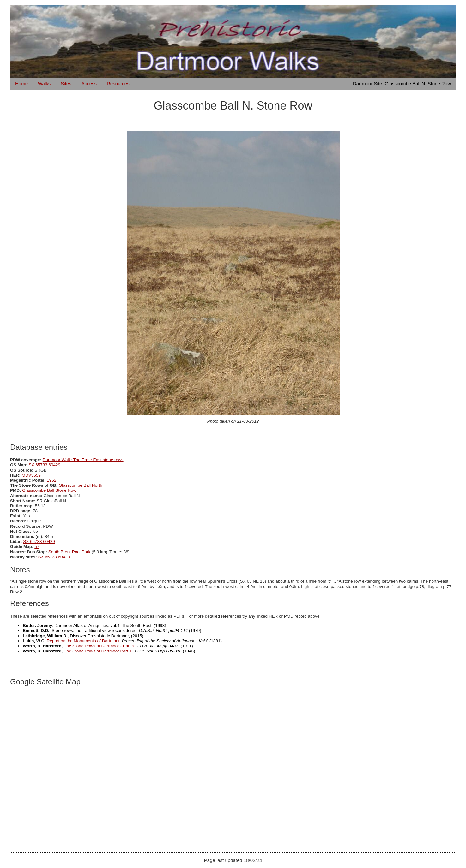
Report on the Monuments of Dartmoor (83, 641)
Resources (118, 83)
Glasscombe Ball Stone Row (49, 490)
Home (21, 83)
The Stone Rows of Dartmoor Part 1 (98, 651)
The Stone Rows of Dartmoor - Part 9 (99, 646)
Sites (66, 83)
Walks (44, 83)
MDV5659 (31, 475)
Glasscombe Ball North (81, 485)
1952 (51, 480)
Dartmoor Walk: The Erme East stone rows (83, 460)
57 (37, 547)
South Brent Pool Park (70, 552)
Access (89, 83)
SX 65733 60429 (45, 465)
